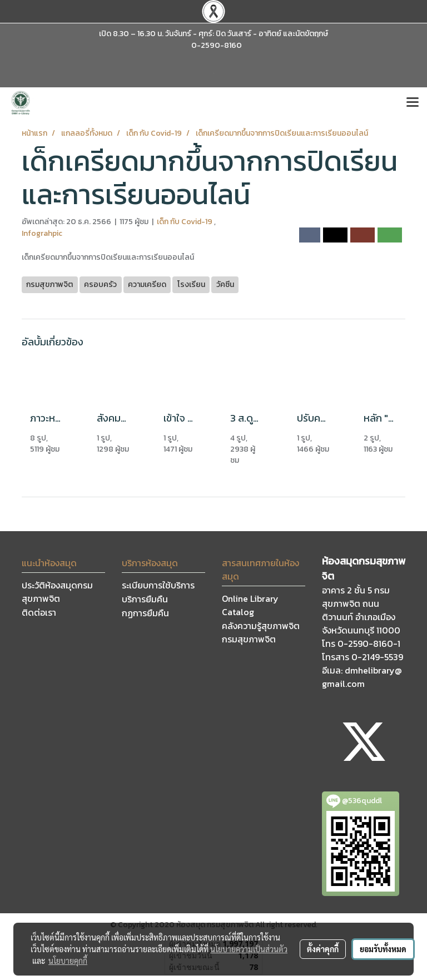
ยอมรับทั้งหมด (383, 949)
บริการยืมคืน (145, 599)
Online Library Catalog (250, 605)
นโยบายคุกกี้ (68, 961)
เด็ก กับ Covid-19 (185, 222)
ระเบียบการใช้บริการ (158, 585)
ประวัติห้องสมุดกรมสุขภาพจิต (57, 592)
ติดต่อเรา (39, 612)
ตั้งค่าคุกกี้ (323, 949)
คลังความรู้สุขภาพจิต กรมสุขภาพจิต (261, 632)
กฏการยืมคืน (145, 613)
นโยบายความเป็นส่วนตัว (249, 949)
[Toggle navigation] (413, 103)
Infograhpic (42, 233)
